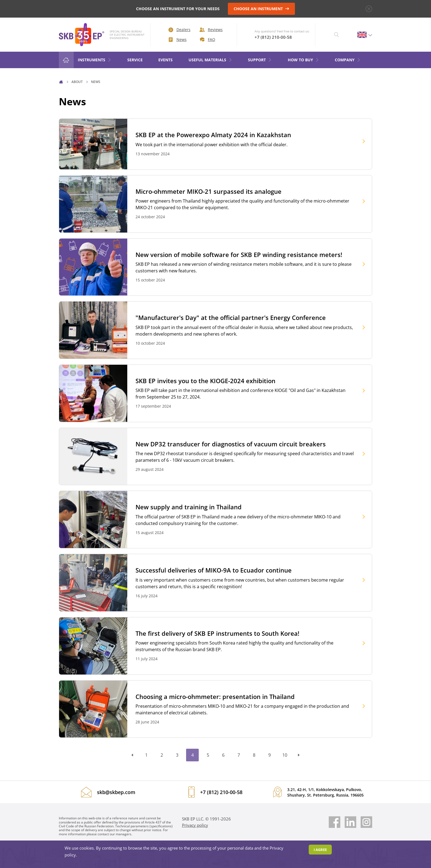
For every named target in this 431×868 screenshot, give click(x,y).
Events (165, 60)
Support (260, 60)
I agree (320, 850)
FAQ (208, 39)
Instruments (95, 60)
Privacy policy (195, 825)
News (178, 39)
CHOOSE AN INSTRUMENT (261, 9)
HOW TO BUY (303, 60)
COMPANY (348, 60)
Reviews (211, 30)
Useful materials (210, 60)
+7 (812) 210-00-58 (273, 37)
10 (285, 755)
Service (135, 60)
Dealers (179, 30)
